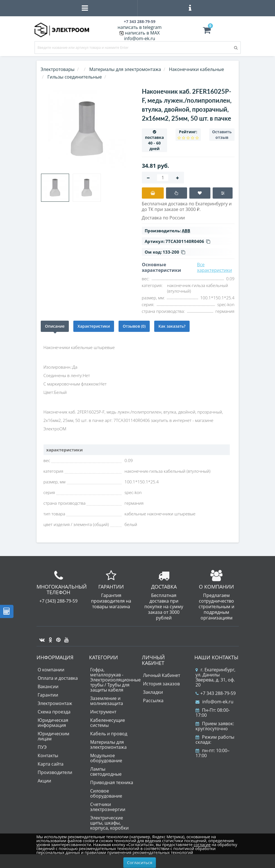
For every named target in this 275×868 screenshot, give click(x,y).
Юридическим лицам (54, 736)
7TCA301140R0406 (188, 241)
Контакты (48, 756)
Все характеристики (214, 267)
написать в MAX (142, 33)
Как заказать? (172, 326)
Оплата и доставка (58, 678)
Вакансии (48, 686)
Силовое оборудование (106, 793)
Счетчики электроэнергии (108, 807)
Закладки (153, 692)
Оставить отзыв (222, 135)
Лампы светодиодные (106, 771)
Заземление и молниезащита (107, 701)
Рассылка (153, 701)
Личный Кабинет (162, 675)
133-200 (174, 252)
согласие (202, 845)
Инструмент (103, 712)
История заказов (161, 684)
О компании (51, 670)
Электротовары (58, 69)
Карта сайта (51, 764)
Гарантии (48, 695)
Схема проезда (54, 712)
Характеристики (94, 326)
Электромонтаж (55, 703)
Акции (44, 781)
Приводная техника (112, 782)
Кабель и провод (109, 734)
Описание (55, 326)
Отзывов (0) (134, 326)
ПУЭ (42, 747)
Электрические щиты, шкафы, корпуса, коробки (109, 823)
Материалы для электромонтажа (108, 745)
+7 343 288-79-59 (216, 693)
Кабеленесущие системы (108, 723)
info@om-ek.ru (140, 38)
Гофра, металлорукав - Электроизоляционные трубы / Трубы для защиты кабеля (115, 680)
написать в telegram (140, 27)
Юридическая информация (53, 723)
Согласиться (140, 862)
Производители (55, 772)
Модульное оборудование (106, 758)
